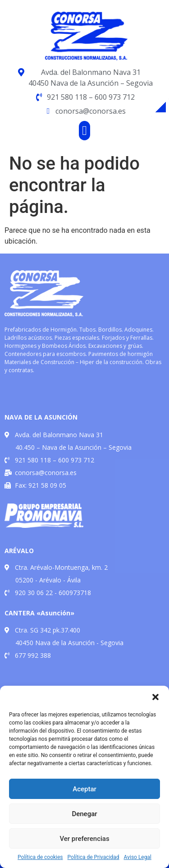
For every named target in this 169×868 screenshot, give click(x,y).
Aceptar (84, 789)
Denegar (84, 814)
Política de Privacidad (94, 857)
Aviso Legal (138, 857)
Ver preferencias (84, 839)
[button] (155, 697)
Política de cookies (40, 857)
